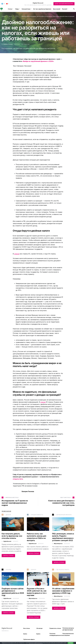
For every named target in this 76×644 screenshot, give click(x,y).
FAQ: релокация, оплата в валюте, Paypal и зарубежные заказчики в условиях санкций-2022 (63, 537)
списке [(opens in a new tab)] (17, 254)
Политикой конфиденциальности (36, 643)
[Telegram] (3, 4)
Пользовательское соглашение (68, 634)
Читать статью (8, 556)
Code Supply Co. (5, 631)
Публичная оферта (29, 639)
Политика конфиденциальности (56, 634)
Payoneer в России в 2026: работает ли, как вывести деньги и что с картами (37, 592)
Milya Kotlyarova (58, 544)
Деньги (10, 16)
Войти (25, 634)
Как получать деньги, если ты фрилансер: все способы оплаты (12, 536)
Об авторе (39, 628)
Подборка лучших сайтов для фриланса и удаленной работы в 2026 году (13, 592)
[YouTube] (8, 4)
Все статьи (27, 628)
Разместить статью (55, 628)
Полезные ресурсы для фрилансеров (68, 629)
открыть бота (18, 479)
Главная (4, 16)
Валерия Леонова (8, 44)
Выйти (38, 634)
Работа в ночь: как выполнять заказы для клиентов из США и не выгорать (37, 537)
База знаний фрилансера (64, 4)
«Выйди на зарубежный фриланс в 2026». (38, 61)
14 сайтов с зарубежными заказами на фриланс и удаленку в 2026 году (63, 591)
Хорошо (71, 643)
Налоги (17, 16)
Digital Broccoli (38, 3)
